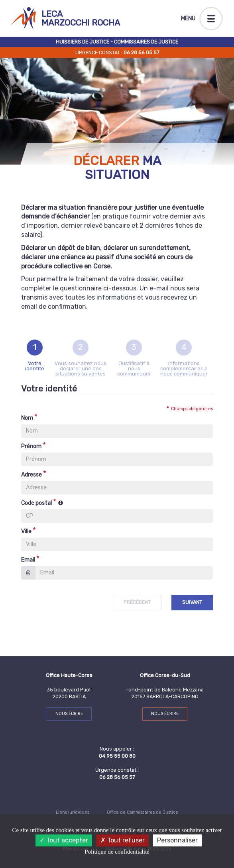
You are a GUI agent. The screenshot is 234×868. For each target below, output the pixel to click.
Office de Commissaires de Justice (143, 812)
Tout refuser (123, 840)
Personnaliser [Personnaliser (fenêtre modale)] (177, 840)
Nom (27, 418)
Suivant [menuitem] (192, 602)
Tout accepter (64, 840)
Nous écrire (69, 714)
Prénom (31, 446)
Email (28, 560)
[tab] (35, 358)
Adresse (31, 475)
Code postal (36, 503)
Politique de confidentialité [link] (117, 852)
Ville (26, 531)
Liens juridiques (73, 812)
